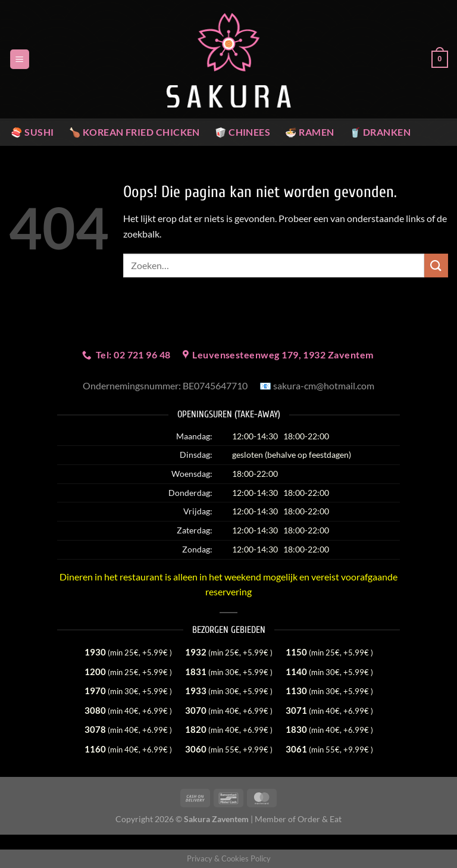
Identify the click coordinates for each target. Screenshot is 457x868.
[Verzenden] (436, 265)
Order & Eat (320, 819)
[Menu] (20, 59)
